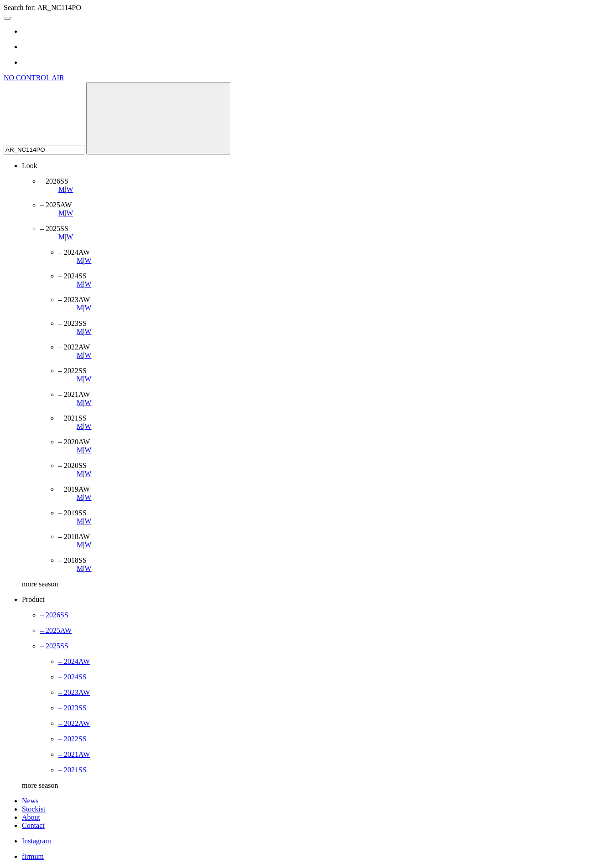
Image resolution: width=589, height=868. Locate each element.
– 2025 (56, 630)
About (31, 817)
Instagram (36, 841)
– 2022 (74, 723)
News (30, 801)
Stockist (34, 809)
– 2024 (74, 661)
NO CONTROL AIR (34, 78)
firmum (33, 856)
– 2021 (74, 754)
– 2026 (54, 615)
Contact (33, 825)
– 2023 (74, 692)
